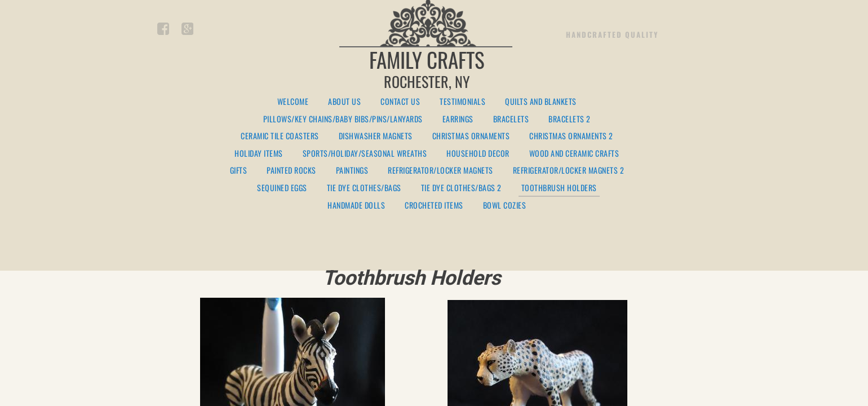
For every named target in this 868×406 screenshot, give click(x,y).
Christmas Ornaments (471, 136)
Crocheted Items (434, 206)
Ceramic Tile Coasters (280, 136)
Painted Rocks (291, 171)
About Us (344, 102)
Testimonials (462, 102)
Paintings (352, 171)
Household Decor (478, 154)
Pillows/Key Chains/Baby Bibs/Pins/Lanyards (343, 119)
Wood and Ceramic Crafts (574, 154)
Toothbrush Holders (559, 188)
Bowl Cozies (505, 206)
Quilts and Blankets (541, 102)
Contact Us (400, 102)
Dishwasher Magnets (376, 136)
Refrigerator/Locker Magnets (440, 171)
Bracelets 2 (570, 119)
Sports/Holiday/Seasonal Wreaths (365, 154)
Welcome (293, 102)
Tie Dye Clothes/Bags (364, 188)
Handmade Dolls (356, 206)
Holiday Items (259, 154)
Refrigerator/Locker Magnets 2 (569, 171)
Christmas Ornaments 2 (571, 136)
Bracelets (511, 119)
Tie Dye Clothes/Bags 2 (461, 188)
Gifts (239, 171)
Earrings (458, 119)
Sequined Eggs (282, 188)
